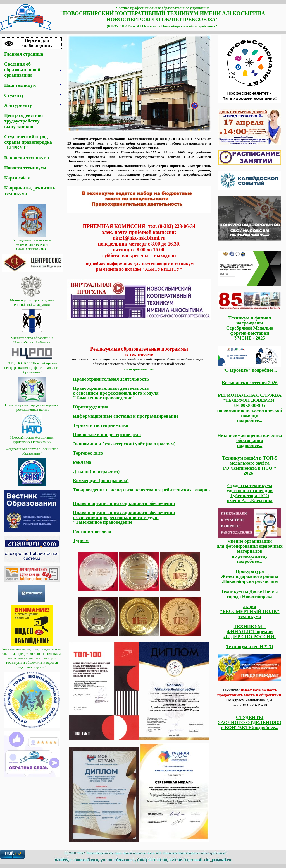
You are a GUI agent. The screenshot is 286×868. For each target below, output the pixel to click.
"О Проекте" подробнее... (250, 368)
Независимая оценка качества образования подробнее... (250, 440)
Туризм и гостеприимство (101, 425)
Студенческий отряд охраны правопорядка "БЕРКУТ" (28, 142)
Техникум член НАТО (250, 647)
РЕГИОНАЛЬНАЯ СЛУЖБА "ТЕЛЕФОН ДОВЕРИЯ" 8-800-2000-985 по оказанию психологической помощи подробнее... (250, 408)
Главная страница (24, 54)
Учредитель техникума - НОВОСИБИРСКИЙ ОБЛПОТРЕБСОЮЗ (32, 242)
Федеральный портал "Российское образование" (32, 451)
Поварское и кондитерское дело (107, 435)
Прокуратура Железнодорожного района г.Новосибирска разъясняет (250, 576)
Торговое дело (88, 453)
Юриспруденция (91, 407)
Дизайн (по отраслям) (96, 471)
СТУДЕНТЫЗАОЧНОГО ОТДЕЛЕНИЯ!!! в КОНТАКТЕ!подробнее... (250, 722)
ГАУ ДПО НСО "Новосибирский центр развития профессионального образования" (32, 365)
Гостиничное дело (92, 531)
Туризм (81, 541)
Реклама (82, 462)
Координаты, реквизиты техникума (30, 191)
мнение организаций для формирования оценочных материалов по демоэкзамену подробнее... (250, 551)
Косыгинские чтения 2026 (250, 383)
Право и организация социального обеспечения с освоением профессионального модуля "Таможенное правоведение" (124, 517)
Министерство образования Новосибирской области (32, 338)
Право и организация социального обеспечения (124, 503)
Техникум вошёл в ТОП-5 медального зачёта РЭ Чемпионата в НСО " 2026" (250, 466)
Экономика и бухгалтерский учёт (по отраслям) (124, 444)
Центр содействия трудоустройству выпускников (23, 121)
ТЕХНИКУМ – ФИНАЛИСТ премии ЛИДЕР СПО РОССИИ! (250, 632)
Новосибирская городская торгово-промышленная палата (32, 405)
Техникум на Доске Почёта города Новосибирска (250, 594)
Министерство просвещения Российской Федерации (32, 300)
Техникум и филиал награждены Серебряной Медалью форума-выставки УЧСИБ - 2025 (250, 328)
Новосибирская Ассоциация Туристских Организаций (32, 437)
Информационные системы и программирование (126, 416)
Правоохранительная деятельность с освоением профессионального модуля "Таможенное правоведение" (116, 393)
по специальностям (139, 369)
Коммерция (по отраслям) (101, 481)
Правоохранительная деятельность (111, 379)
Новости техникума (25, 168)
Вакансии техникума (27, 158)
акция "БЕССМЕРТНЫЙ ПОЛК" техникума (250, 611)
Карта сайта (17, 178)
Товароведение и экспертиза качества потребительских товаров (141, 490)
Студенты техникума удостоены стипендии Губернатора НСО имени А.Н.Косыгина (250, 493)
